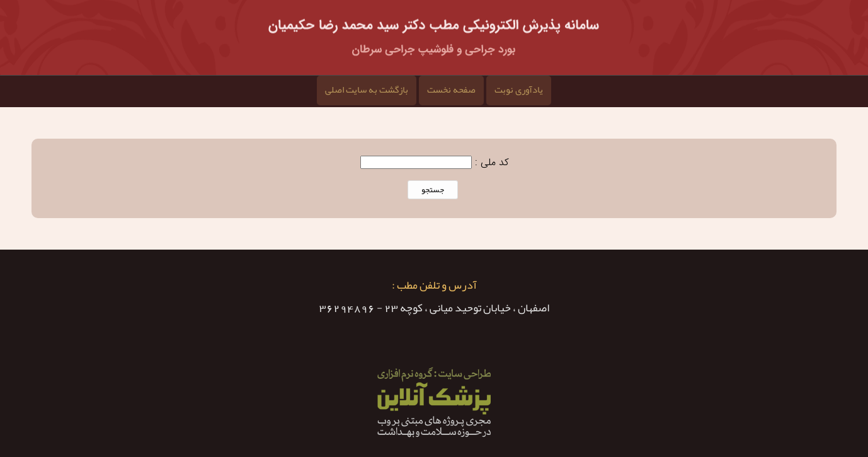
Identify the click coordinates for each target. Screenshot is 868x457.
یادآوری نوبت (519, 90)
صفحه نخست (451, 90)
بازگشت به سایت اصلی (367, 90)
